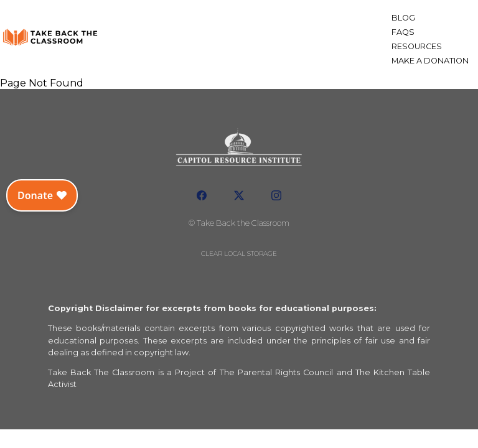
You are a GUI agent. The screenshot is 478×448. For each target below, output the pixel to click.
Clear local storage (239, 254)
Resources (417, 46)
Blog (403, 18)
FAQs (403, 32)
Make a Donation (430, 61)
